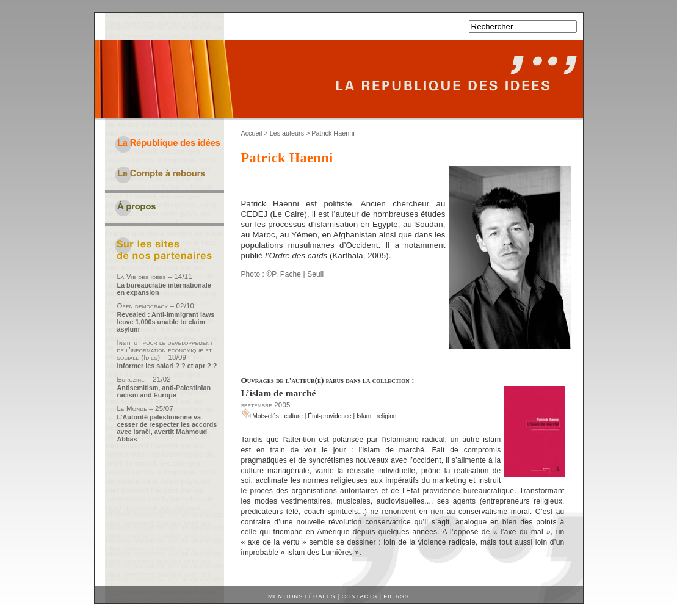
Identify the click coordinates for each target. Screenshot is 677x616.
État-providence (329, 416)
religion (387, 416)
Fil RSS (396, 596)
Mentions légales (302, 596)
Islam (364, 416)
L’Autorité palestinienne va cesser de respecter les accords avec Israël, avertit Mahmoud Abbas (167, 428)
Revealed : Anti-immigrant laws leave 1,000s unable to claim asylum (166, 322)
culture (293, 416)
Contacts (359, 596)
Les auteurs (287, 133)
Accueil (252, 133)
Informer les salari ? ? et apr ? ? (167, 366)
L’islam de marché (279, 393)
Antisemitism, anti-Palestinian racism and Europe (164, 391)
